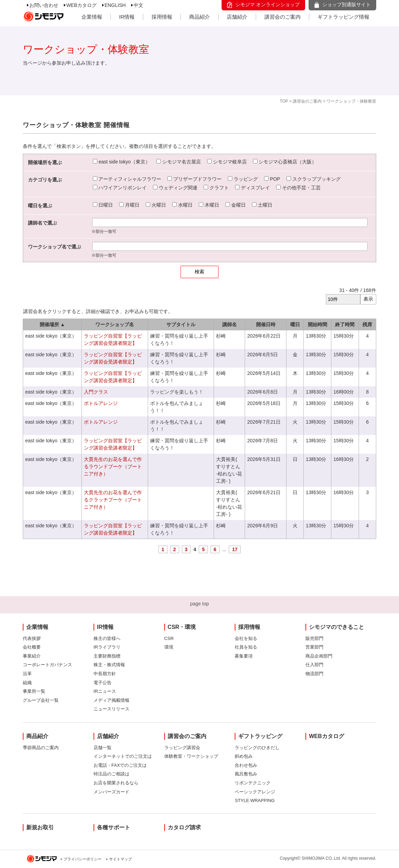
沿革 (27, 674)
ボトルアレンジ (101, 403)
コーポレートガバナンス (47, 665)
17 (235, 549)
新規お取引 (40, 827)
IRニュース (105, 691)
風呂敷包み (246, 774)
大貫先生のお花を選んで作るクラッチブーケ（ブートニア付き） (113, 500)
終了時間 (345, 324)
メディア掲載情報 (111, 700)
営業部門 (314, 647)
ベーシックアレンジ (255, 792)
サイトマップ (120, 859)
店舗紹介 (237, 17)
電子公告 (103, 683)
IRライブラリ (107, 647)
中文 (138, 5)
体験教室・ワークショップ (191, 756)
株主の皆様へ (107, 638)
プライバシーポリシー (82, 859)
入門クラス (96, 392)
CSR (169, 638)
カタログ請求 (184, 827)
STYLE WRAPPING (255, 800)
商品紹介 (199, 17)
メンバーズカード (111, 792)
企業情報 (92, 17)
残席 (367, 324)
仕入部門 (314, 665)
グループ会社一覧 (41, 700)
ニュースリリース (111, 709)
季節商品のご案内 (41, 748)
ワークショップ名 (115, 324)
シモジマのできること (337, 627)
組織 (27, 683)
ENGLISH (115, 5)
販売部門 (314, 638)
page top (200, 604)
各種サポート (114, 827)
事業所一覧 (34, 691)
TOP (284, 101)
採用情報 (162, 17)
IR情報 (127, 17)
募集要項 (244, 656)
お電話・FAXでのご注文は (120, 765)
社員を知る (246, 647)
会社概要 (32, 647)
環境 (169, 647)
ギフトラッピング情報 (343, 17)
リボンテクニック (253, 783)
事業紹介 (32, 656)
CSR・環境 (182, 627)
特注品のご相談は (111, 774)
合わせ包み (246, 765)
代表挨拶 (32, 638)
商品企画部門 (319, 656)
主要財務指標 (107, 656)
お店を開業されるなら (116, 783)
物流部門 (314, 674)
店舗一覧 (103, 748)
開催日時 (266, 324)
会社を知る (246, 638)
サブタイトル (181, 324)
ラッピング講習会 (182, 748)
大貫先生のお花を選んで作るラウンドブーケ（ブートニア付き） (113, 466)
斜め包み (244, 756)
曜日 (295, 324)
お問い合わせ (44, 5)
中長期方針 (105, 674)
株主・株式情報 (109, 665)
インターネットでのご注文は (123, 756)
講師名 (230, 324)
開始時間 (318, 324)
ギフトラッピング (260, 736)
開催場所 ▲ (52, 324)
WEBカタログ (81, 5)
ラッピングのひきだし (257, 748)
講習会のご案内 (283, 17)
